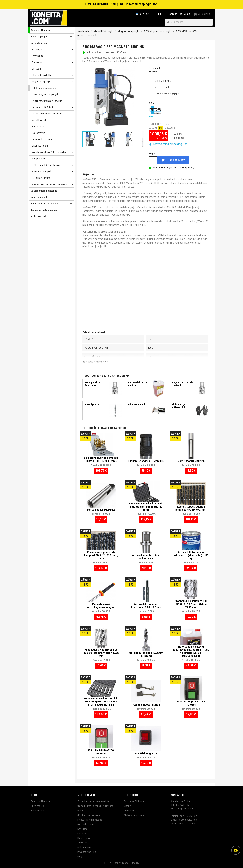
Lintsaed (36, 69)
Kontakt (172, 14)
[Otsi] (189, 22)
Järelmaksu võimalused (90, 815)
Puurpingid (37, 62)
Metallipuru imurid (41, 178)
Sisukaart (82, 843)
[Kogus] (153, 160)
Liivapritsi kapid (40, 146)
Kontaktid (83, 829)
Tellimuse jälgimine (134, 801)
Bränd (152, 103)
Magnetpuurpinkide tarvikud (48, 101)
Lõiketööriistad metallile (44, 191)
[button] (169, 144)
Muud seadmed (39, 197)
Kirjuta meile (84, 838)
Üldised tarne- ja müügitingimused (95, 806)
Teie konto (131, 795)
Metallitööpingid (39, 43)
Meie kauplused (85, 847)
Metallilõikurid (39, 120)
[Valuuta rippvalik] (161, 14)
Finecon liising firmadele (90, 820)
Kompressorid (39, 159)
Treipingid (37, 50)
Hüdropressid (38, 133)
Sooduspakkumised (41, 30)
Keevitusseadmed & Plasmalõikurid (50, 152)
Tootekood (154, 68)
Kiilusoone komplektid (43, 171)
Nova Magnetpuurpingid (45, 94)
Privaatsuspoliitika (87, 852)
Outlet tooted (38, 216)
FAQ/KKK (82, 833)
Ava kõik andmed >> (95, 362)
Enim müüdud (38, 811)
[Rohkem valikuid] (236, 850)
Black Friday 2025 (86, 824)
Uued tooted (37, 806)
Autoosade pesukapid (43, 139)
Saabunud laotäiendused (44, 210)
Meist (80, 811)
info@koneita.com (188, 820)
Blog (80, 857)
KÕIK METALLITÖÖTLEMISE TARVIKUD (50, 184)
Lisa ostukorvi (173, 161)
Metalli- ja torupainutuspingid (47, 114)
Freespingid (38, 56)
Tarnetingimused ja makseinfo (93, 801)
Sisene (127, 806)
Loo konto (129, 811)
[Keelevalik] (145, 14)
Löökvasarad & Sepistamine (46, 165)
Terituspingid (38, 127)
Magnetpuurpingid (41, 82)
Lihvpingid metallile (42, 75)
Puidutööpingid (39, 37)
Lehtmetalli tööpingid (43, 107)
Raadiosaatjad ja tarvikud (44, 204)
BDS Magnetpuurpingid (45, 88)
